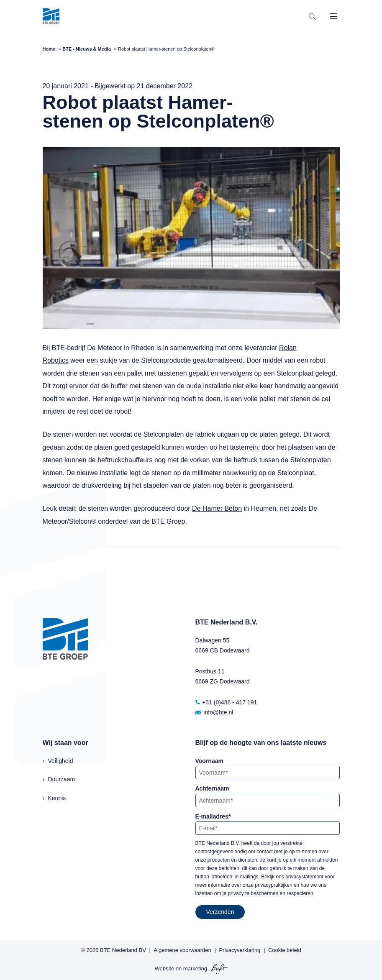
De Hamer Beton (217, 508)
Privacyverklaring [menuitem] (240, 950)
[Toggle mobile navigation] (333, 16)
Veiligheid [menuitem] (61, 761)
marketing (195, 968)
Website (164, 968)
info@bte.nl (214, 712)
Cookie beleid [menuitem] (285, 950)
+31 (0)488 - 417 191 (226, 702)
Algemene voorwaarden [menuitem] (182, 950)
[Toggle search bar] (312, 16)
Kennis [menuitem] (57, 798)
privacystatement (304, 877)
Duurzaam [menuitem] (62, 779)
